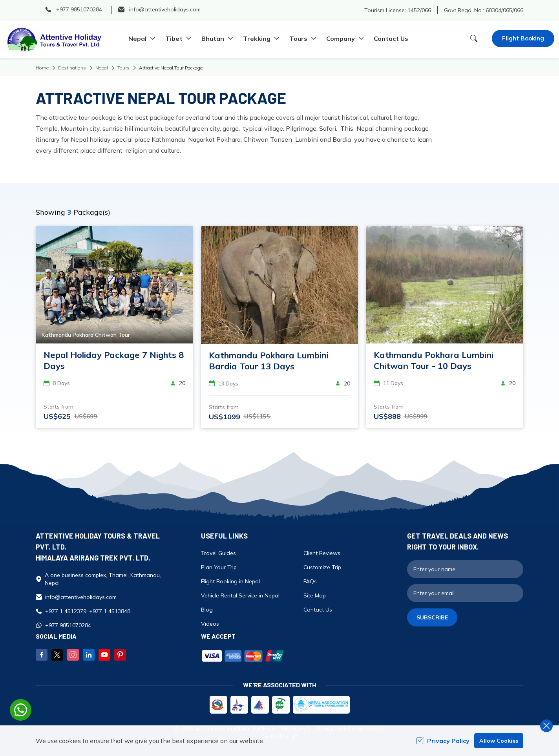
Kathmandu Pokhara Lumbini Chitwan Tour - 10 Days (434, 360)
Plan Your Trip (219, 567)
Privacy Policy (443, 741)
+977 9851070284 (68, 625)
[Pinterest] (120, 655)
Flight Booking (523, 38)
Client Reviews (322, 553)
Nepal (102, 68)
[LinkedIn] (89, 655)
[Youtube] (104, 655)
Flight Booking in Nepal (230, 581)
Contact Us (391, 38)
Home (42, 68)
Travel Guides (218, 553)
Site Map (315, 595)
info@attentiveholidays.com (81, 597)
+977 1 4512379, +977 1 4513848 (88, 611)
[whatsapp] (21, 710)
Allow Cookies (499, 741)
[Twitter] (57, 655)
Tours (123, 68)
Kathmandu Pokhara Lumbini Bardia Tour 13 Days (269, 361)
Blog (207, 610)
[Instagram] (73, 655)
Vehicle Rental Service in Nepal (240, 595)
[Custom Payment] (300, 657)
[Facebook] (42, 655)
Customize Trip (322, 567)
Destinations (72, 68)
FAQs (310, 581)
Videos (210, 624)
